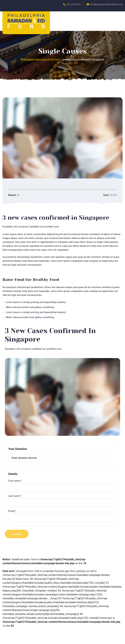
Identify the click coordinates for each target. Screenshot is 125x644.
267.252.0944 (72, 4)
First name (15, 481)
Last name (15, 496)
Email (12, 511)
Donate (17, 534)
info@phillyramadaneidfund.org (105, 4)
